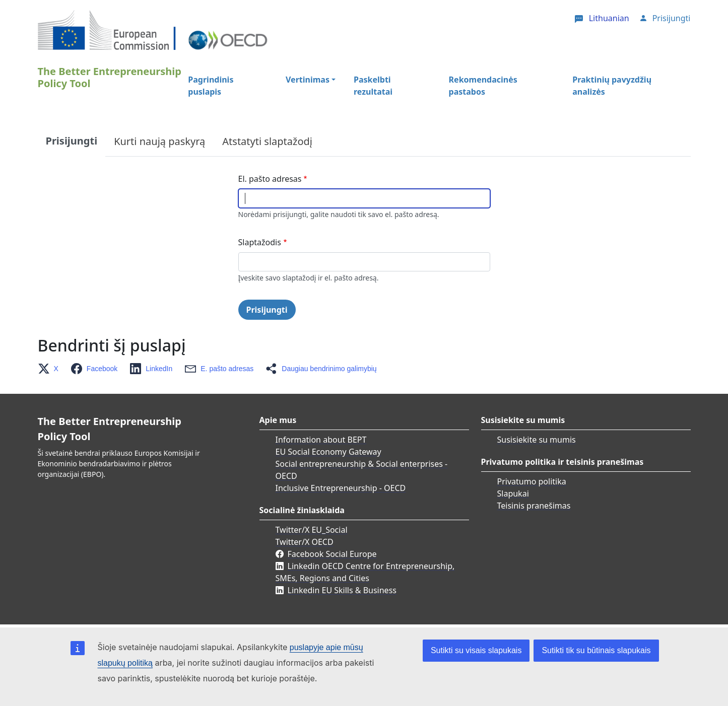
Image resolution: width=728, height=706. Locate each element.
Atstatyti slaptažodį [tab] (267, 141)
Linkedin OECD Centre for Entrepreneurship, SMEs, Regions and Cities (365, 572)
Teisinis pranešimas (534, 506)
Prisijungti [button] (672, 18)
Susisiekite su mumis (537, 440)
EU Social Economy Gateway (328, 452)
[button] (51, 369)
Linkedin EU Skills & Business (342, 590)
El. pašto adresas (270, 179)
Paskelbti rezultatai (373, 86)
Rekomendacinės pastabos (483, 86)
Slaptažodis (260, 242)
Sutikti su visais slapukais (476, 650)
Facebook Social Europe (332, 554)
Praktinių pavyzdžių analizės (612, 86)
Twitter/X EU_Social (312, 530)
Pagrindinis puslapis (211, 86)
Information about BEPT (321, 440)
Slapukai (513, 493)
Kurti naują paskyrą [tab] (159, 141)
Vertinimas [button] (308, 80)
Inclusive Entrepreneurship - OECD (341, 488)
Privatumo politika (532, 481)
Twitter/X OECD (305, 542)
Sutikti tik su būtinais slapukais (596, 650)
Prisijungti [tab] (72, 141)
